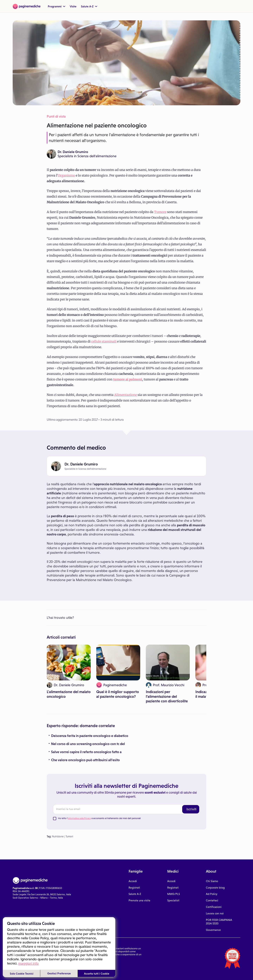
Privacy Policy (43, 963)
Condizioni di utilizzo (24, 963)
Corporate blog (215, 888)
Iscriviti (191, 809)
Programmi (56, 6)
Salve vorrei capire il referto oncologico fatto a (86, 752)
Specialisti (173, 900)
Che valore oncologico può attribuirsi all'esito (85, 760)
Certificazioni (214, 907)
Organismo (66, 175)
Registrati (134, 888)
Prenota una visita (139, 900)
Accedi (133, 881)
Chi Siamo (212, 881)
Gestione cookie (60, 963)
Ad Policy (212, 894)
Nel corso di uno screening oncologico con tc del (88, 744)
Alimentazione (126, 395)
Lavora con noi (215, 913)
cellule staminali (104, 341)
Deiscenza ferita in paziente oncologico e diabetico (90, 736)
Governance (213, 930)
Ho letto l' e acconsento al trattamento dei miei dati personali (99, 818)
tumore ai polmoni (128, 379)
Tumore (160, 212)
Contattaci (212, 900)
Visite (73, 6)
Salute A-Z (89, 6)
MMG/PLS (174, 894)
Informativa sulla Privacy (79, 818)
